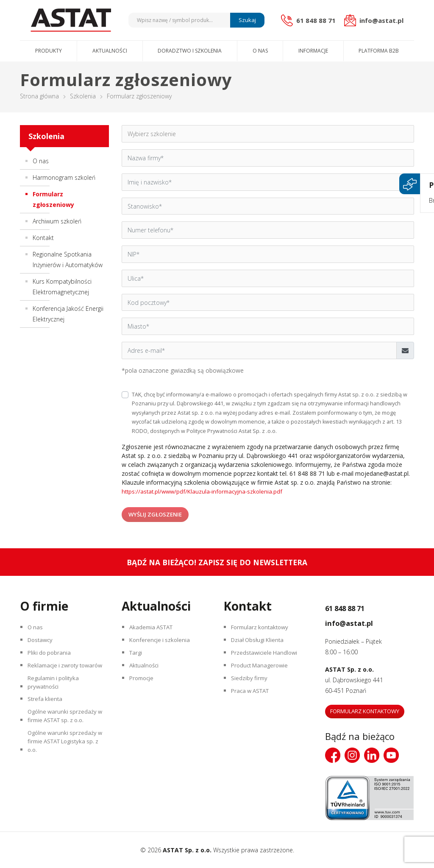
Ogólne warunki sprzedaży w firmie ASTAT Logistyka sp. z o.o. (65, 775)
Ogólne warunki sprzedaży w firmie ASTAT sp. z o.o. (65, 744)
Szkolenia (83, 96)
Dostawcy (43, 643)
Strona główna (39, 96)
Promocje (144, 688)
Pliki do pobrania (51, 658)
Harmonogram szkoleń (64, 177)
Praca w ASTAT (253, 703)
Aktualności (110, 51)
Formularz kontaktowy (263, 629)
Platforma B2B (379, 51)
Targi (138, 658)
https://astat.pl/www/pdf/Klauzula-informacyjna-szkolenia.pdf (205, 491)
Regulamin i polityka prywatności (56, 704)
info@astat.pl (360, 622)
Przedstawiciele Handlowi (267, 658)
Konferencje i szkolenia (162, 643)
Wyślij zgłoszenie (156, 514)
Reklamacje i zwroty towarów (56, 678)
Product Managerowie (263, 673)
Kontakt (43, 238)
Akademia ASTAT (154, 629)
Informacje (313, 51)
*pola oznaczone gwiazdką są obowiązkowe (183, 370)
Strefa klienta (47, 724)
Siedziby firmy (251, 688)
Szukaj (246, 20)
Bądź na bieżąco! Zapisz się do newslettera (217, 562)
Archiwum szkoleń (57, 221)
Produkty (49, 51)
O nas (260, 51)
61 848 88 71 (356, 607)
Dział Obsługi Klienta (261, 643)
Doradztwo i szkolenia (190, 51)
